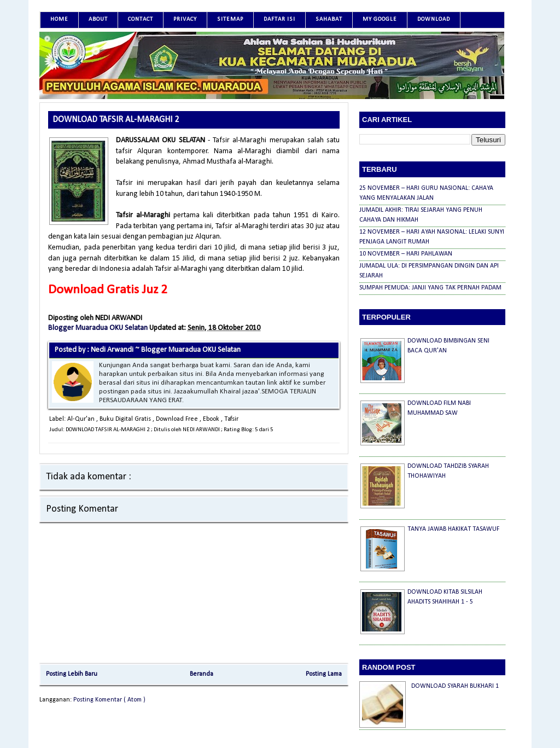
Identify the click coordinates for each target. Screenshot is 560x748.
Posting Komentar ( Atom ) (109, 700)
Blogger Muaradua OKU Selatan (99, 328)
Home (59, 19)
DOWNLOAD (434, 19)
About (98, 19)
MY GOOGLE (380, 19)
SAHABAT (329, 19)
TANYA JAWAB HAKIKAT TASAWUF (453, 529)
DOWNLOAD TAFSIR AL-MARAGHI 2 (116, 120)
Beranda (202, 674)
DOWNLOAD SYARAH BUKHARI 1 (455, 686)
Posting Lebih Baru (72, 674)
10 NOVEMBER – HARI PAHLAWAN (406, 254)
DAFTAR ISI (279, 19)
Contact (141, 19)
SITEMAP (230, 19)
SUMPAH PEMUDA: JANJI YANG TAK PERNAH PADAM (430, 288)
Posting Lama (324, 674)
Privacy (185, 19)
